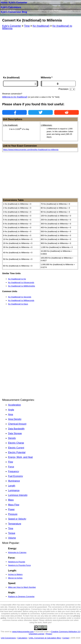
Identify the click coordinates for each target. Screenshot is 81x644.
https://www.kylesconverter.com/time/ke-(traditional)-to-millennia (31, 150)
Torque (12, 533)
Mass (11, 500)
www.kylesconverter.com (23, 632)
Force (11, 467)
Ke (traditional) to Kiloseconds (21, 282)
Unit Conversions (8, 638)
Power (11, 509)
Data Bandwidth (16, 429)
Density (12, 438)
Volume (12, 538)
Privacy (49, 634)
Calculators (22, 638)
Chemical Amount (17, 424)
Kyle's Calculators (11, 7)
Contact (66, 638)
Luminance (14, 490)
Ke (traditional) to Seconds (20, 297)
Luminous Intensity (18, 495)
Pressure (13, 514)
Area (11, 414)
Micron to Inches (15, 578)
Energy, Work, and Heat (20, 457)
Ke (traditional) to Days (18, 304)
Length (12, 486)
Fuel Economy (16, 476)
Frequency (14, 471)
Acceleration (14, 405)
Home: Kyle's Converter (14, 3)
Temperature (15, 524)
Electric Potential (17, 452)
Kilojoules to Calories (17, 552)
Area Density (15, 419)
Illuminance (14, 481)
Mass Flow (14, 505)
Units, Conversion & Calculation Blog (45, 638)
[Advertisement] (40, 53)
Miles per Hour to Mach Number (22, 587)
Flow (11, 462)
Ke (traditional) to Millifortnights (22, 286)
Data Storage (15, 433)
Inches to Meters (15, 574)
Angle (11, 410)
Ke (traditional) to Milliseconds (21, 300)
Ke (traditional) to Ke (17, 279)
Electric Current (16, 448)
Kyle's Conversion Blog (14, 12)
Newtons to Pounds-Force (19, 565)
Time (11, 528)
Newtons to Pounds (17, 562)
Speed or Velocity (17, 519)
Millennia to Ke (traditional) (15, 97)
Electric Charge (16, 443)
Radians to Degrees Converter (21, 596)
